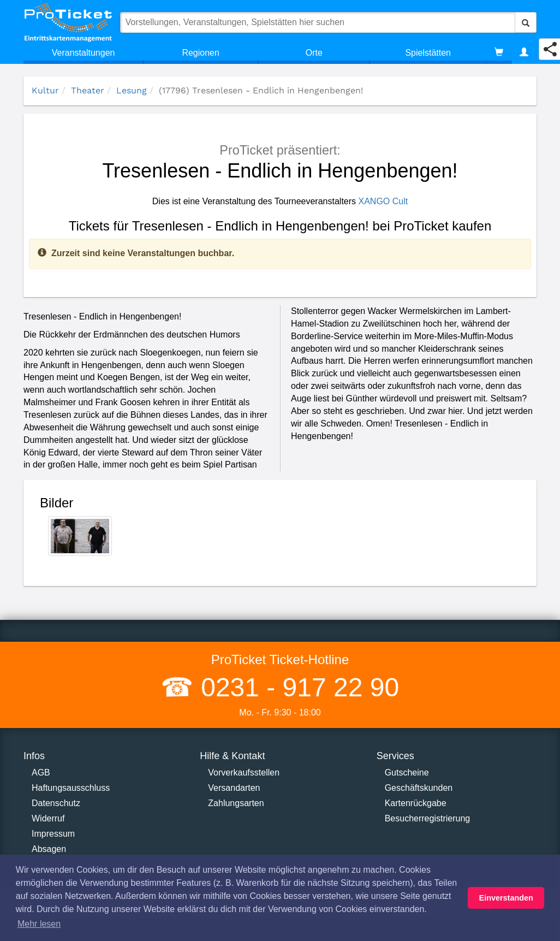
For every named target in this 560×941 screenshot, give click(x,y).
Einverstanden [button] (506, 898)
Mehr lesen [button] (39, 924)
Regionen (201, 53)
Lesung (132, 90)
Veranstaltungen (84, 53)
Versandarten (234, 788)
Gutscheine (407, 773)
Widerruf (48, 818)
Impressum (53, 834)
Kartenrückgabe (416, 803)
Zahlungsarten (236, 803)
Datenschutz (56, 803)
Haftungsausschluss (71, 788)
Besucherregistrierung (428, 818)
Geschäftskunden (419, 788)
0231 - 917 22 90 (296, 687)
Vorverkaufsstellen (244, 773)
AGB (41, 773)
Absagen (49, 849)
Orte (314, 53)
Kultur (45, 90)
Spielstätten (428, 53)
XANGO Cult (383, 201)
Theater (88, 90)
